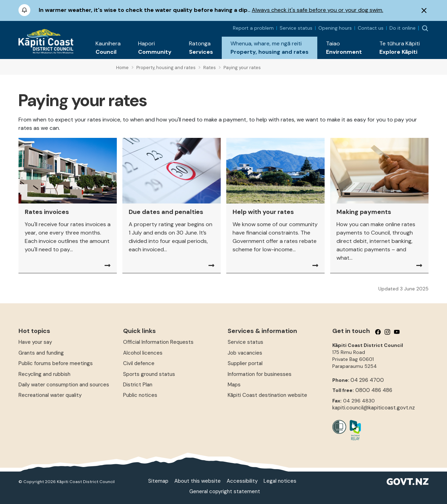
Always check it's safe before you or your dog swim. (317, 10)
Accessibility (242, 481)
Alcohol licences (143, 353)
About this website (198, 481)
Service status (296, 28)
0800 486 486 (374, 390)
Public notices (140, 395)
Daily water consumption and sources (64, 385)
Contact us (371, 28)
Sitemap (158, 481)
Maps (234, 385)
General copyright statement (225, 491)
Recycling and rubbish (44, 374)
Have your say (35, 342)
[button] (108, 48)
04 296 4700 (367, 380)
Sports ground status (149, 374)
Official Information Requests (158, 342)
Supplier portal (245, 363)
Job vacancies (245, 353)
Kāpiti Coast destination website (267, 395)
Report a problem (253, 28)
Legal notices (280, 481)
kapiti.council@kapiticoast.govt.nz (374, 408)
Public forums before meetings (56, 363)
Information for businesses (260, 374)
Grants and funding (41, 353)
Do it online (403, 28)
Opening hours (335, 28)
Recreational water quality (50, 395)
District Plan (138, 385)
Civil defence (139, 363)
